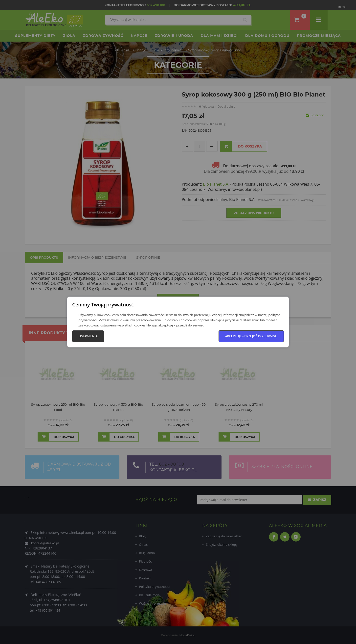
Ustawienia (88, 336)
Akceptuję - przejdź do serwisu (251, 336)
